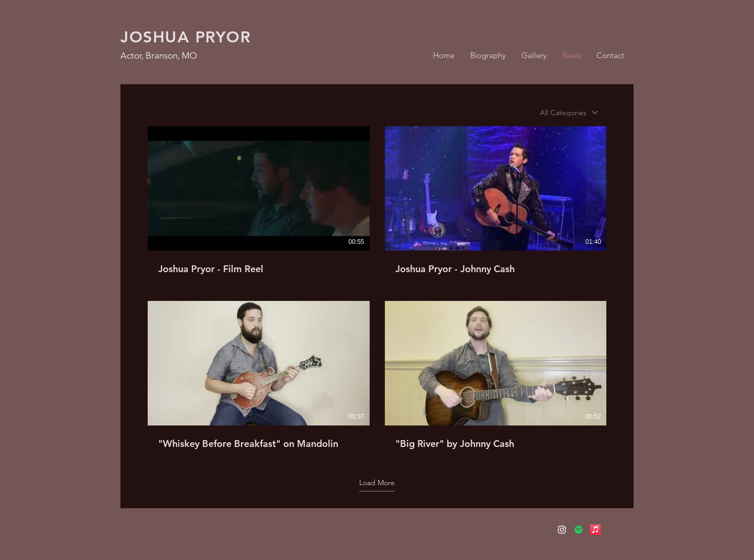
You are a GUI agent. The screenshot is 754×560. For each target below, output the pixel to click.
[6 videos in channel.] (377, 288)
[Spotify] (579, 530)
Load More (377, 483)
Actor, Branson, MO (159, 55)
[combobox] (569, 113)
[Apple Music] (595, 530)
